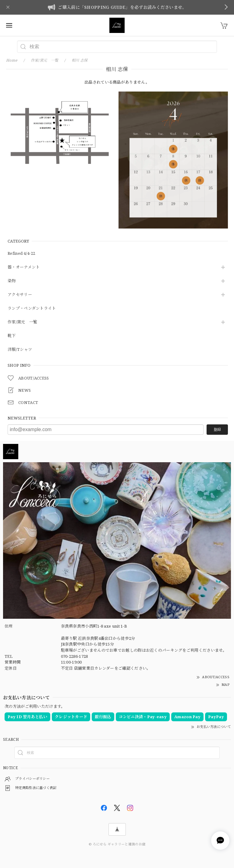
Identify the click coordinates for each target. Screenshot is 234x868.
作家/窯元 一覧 (22, 322)
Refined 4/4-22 (21, 254)
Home (12, 60)
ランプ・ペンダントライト (32, 308)
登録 (217, 429)
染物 (12, 281)
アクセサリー (20, 295)
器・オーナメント (24, 267)
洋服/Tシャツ (20, 350)
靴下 (12, 336)
